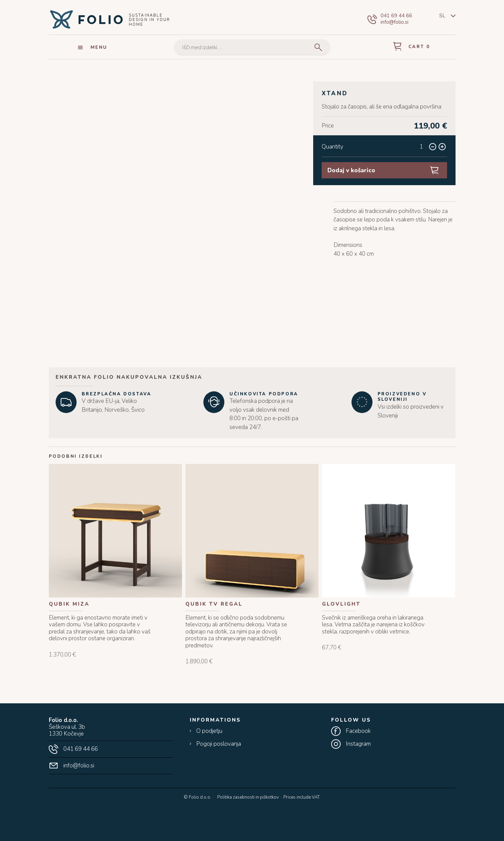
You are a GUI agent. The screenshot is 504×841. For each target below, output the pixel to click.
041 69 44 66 (396, 16)
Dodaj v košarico (351, 170)
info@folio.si (395, 22)
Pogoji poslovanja (219, 744)
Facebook (358, 731)
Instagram (358, 744)
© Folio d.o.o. (197, 798)
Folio (86, 19)
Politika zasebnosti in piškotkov (248, 797)
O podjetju (209, 731)
